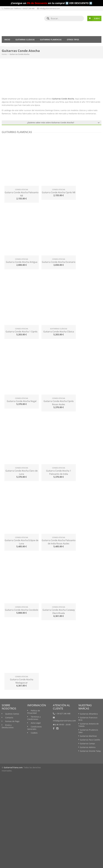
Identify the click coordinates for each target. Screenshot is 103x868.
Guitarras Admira (88, 747)
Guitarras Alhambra (89, 714)
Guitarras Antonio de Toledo (89, 725)
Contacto (9, 718)
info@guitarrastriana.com (50, 8)
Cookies (34, 733)
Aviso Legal (36, 723)
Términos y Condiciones (34, 718)
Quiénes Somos (12, 714)
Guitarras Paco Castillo (90, 740)
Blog (31, 46)
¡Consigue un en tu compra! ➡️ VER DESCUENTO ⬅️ (51, 3)
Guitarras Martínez (88, 736)
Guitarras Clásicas (25, 40)
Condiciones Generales (35, 728)
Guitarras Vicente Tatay (90, 751)
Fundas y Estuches (14, 46)
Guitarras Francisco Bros (88, 719)
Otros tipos (73, 40)
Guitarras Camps (87, 743)
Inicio (7, 40)
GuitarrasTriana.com (13, 767)
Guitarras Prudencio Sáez (88, 731)
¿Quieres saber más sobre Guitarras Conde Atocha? (63, 122)
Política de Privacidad (34, 712)
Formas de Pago (12, 721)
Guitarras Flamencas (51, 40)
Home (4, 54)
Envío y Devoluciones (8, 726)
